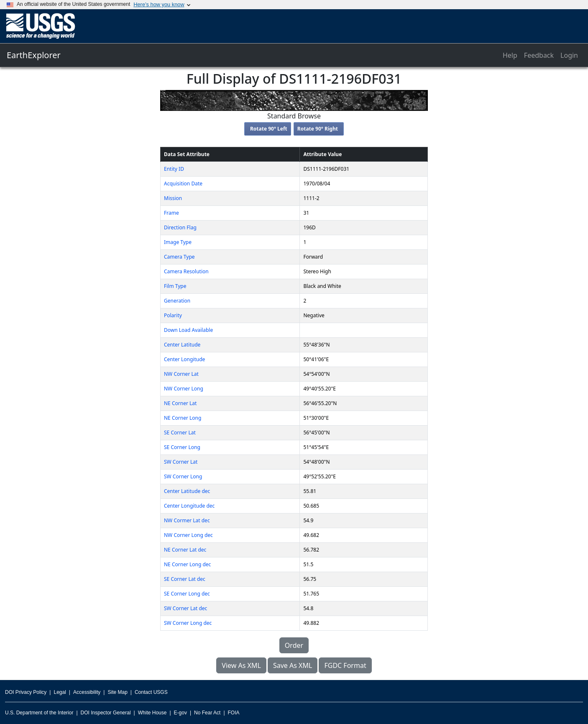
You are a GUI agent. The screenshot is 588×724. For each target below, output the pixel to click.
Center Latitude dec (187, 491)
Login (569, 55)
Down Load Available (188, 330)
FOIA (234, 713)
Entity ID (174, 169)
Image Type (178, 242)
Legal (60, 692)
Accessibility (87, 692)
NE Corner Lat (180, 403)
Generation (177, 301)
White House (152, 713)
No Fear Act (207, 713)
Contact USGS (151, 692)
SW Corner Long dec (188, 623)
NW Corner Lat (181, 374)
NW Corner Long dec (188, 535)
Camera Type (179, 257)
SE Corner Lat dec (185, 579)
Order (294, 645)
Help (510, 55)
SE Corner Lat (180, 433)
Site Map (117, 692)
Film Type (175, 286)
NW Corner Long (184, 389)
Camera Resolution (186, 271)
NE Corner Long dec (187, 564)
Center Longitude (184, 359)
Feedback (539, 55)
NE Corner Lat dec (185, 550)
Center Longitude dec (189, 506)
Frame (171, 213)
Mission (173, 198)
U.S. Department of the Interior (39, 713)
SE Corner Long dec (187, 594)
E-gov (180, 713)
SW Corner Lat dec (185, 608)
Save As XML (293, 665)
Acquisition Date (183, 184)
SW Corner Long (183, 476)
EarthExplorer (34, 55)
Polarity (173, 315)
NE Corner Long (183, 418)
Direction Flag (180, 227)
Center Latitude (182, 345)
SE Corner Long (182, 447)
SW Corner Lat (181, 462)
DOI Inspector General (106, 713)
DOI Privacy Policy (26, 692)
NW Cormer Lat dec (187, 520)
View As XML (241, 665)
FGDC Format (345, 665)
